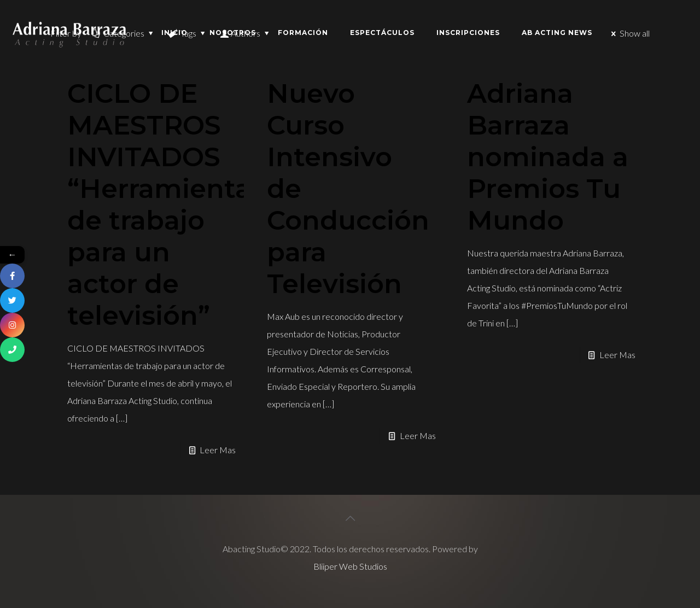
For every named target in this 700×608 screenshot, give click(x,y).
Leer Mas (218, 450)
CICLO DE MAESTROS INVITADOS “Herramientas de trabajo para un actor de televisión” (166, 204)
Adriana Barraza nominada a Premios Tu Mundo (548, 157)
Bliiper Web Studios (350, 566)
